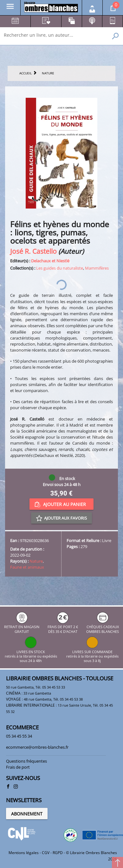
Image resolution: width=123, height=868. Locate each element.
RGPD (58, 853)
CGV (46, 853)
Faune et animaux (27, 567)
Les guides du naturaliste (60, 268)
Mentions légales (24, 853)
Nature (36, 561)
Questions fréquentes (26, 761)
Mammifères (97, 268)
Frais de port (18, 767)
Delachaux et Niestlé (50, 261)
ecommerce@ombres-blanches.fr (37, 747)
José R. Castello (33, 251)
